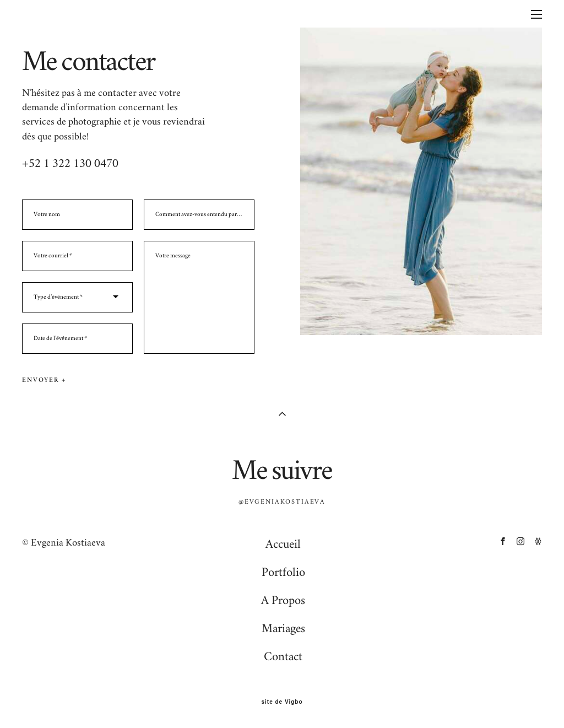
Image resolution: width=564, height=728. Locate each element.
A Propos (283, 600)
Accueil (283, 544)
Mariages (283, 628)
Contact (283, 656)
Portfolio (283, 572)
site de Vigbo (282, 702)
